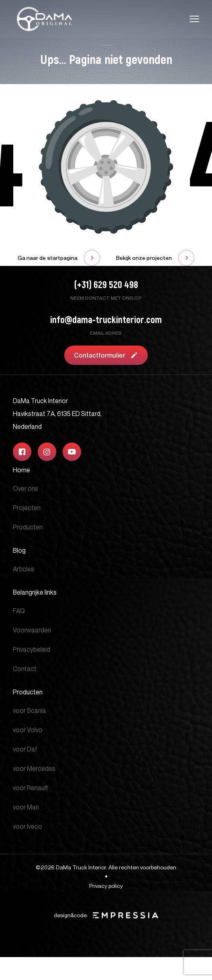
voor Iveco (28, 826)
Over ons (25, 488)
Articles (23, 569)
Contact (25, 669)
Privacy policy (106, 886)
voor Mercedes (34, 768)
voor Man (26, 807)
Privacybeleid (32, 649)
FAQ (19, 611)
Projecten (27, 508)
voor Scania (30, 710)
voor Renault (31, 788)
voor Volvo (28, 730)
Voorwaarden (32, 630)
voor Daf (25, 749)
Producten (28, 527)
